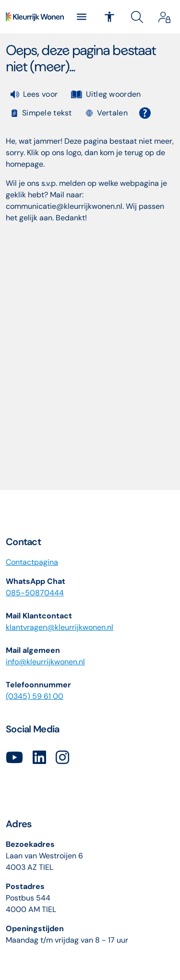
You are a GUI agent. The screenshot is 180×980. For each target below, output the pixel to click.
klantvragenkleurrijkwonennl (60, 627)
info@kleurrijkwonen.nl (45, 662)
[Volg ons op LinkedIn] (39, 758)
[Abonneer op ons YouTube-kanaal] (14, 758)
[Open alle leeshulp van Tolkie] (145, 113)
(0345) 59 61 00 (35, 696)
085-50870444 (35, 593)
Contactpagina (32, 562)
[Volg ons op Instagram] (62, 758)
